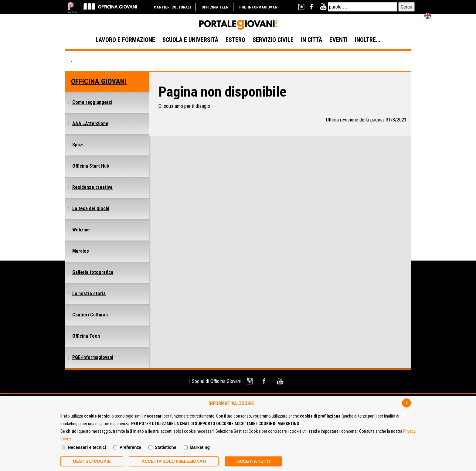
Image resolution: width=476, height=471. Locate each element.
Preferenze (131, 447)
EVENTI (338, 40)
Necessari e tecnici (87, 447)
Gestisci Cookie (92, 461)
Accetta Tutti (254, 461)
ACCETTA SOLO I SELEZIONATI (174, 461)
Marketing (200, 447)
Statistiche (166, 447)
